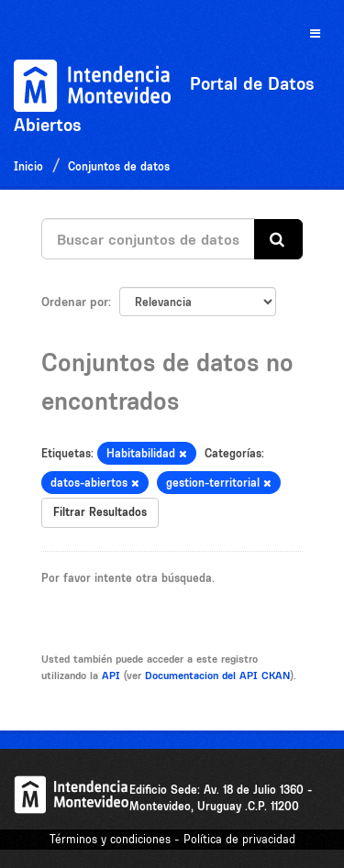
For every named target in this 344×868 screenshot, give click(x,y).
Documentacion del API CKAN (217, 676)
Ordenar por (75, 302)
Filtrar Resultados (100, 512)
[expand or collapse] (315, 34)
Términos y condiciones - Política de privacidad (172, 839)
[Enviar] (278, 240)
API (111, 676)
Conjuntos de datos (119, 166)
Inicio (28, 166)
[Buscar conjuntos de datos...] (148, 239)
